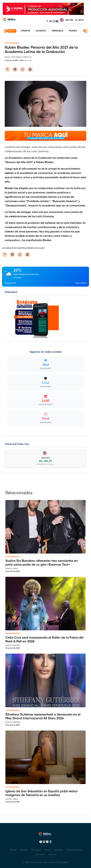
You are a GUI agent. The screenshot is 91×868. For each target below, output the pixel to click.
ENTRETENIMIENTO (12, 43)
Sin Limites (64, 862)
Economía (40, 854)
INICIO (12, 31)
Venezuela (57, 31)
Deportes (59, 850)
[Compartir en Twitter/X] (7, 69)
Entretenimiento (74, 850)
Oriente (25, 31)
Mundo (73, 31)
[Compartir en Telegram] (30, 69)
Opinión (52, 854)
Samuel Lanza (12, 569)
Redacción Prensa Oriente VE (18, 57)
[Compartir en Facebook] (15, 69)
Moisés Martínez (13, 645)
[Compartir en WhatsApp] (23, 69)
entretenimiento (13, 557)
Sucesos (41, 31)
